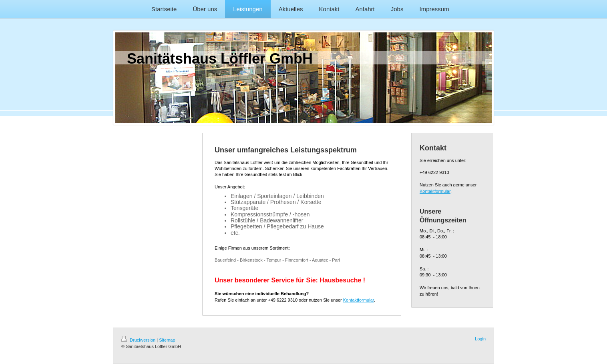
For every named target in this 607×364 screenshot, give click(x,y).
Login (480, 339)
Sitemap (167, 340)
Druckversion (139, 340)
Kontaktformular (359, 300)
